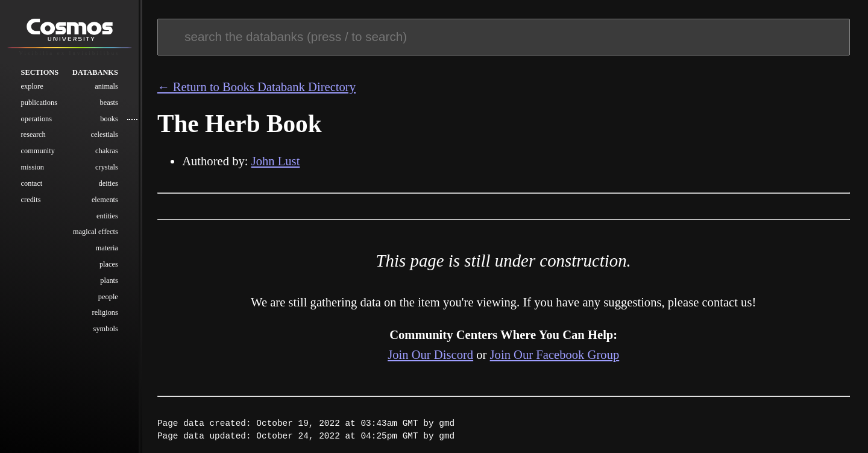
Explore (32, 86)
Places (109, 264)
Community (38, 151)
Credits (31, 200)
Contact (32, 183)
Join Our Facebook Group (555, 355)
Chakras (107, 151)
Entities (107, 216)
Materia (107, 248)
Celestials (105, 135)
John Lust (276, 161)
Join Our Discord (430, 355)
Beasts (109, 103)
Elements (105, 200)
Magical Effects (96, 232)
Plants (109, 280)
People (108, 297)
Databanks (95, 72)
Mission (33, 167)
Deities (108, 183)
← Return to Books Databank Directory (256, 87)
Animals (106, 86)
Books (109, 119)
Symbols (106, 329)
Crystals (107, 167)
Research (33, 135)
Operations (36, 119)
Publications (39, 103)
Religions (105, 312)
